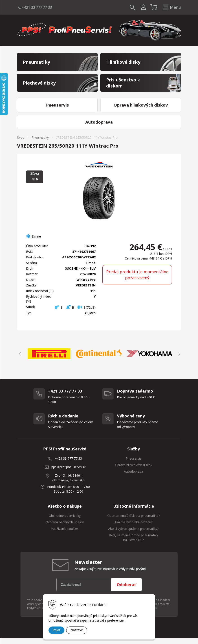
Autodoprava (133, 477)
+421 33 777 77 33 (37, 7)
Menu (171, 7)
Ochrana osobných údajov (65, 528)
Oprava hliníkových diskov (134, 471)
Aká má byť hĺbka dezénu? (134, 528)
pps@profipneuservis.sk (68, 473)
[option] (49, 360)
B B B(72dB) (75, 313)
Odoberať (126, 590)
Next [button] (179, 360)
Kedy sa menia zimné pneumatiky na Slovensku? (134, 543)
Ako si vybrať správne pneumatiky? (133, 534)
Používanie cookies (65, 534)
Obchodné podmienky (65, 521)
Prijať (56, 630)
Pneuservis (134, 464)
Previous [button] (19, 360)
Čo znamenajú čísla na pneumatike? (134, 521)
